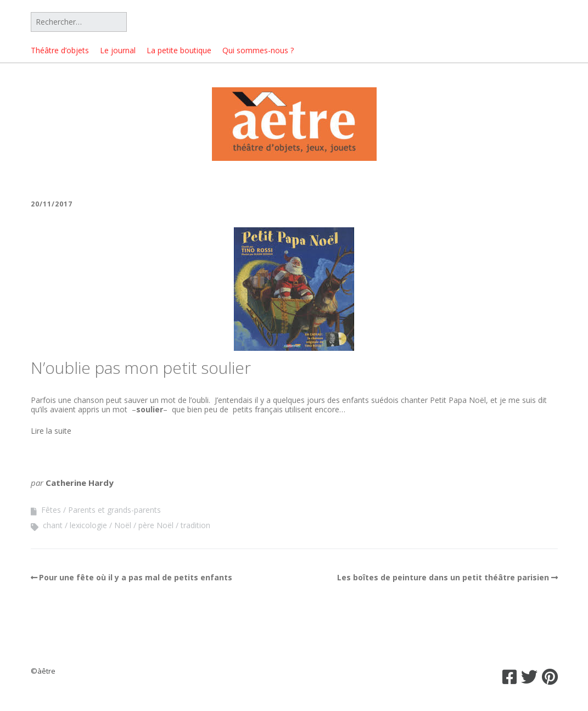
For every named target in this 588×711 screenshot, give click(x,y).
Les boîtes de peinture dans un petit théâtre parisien (443, 577)
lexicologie (88, 525)
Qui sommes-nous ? (258, 50)
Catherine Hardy (80, 483)
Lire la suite (51, 431)
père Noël (156, 525)
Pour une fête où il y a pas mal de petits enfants (136, 577)
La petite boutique (179, 50)
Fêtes (51, 510)
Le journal (118, 50)
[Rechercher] (79, 22)
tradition (195, 525)
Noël (123, 525)
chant (53, 525)
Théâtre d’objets (60, 50)
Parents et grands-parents (114, 510)
